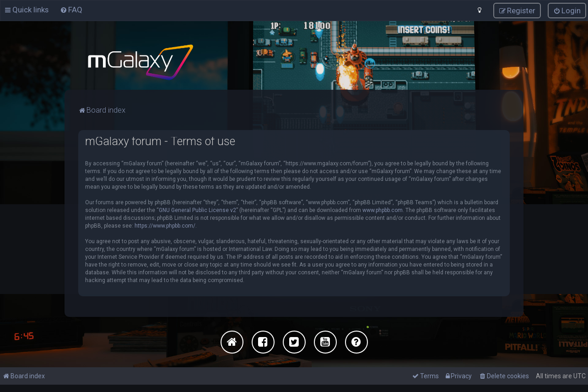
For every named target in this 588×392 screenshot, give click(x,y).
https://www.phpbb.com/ (165, 225)
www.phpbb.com (383, 210)
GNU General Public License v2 (197, 210)
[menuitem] (71, 10)
